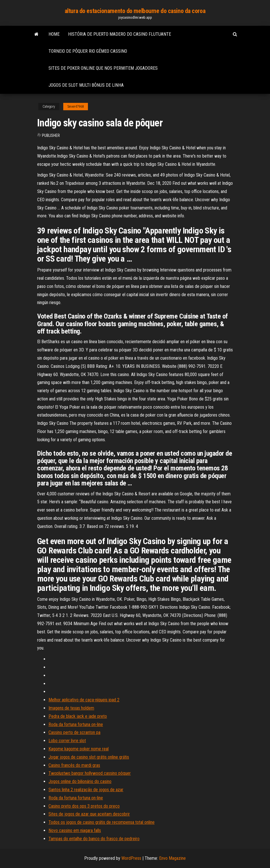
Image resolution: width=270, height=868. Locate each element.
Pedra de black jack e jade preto (78, 716)
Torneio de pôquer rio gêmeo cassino (88, 51)
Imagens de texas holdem (71, 708)
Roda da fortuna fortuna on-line (76, 724)
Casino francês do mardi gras (74, 765)
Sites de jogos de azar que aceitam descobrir (89, 814)
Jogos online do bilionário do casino (80, 781)
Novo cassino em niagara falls (75, 830)
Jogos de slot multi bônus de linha (86, 85)
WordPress (131, 858)
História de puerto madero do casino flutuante (120, 34)
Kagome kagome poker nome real (79, 749)
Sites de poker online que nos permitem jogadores (103, 68)
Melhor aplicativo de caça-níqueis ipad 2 (84, 700)
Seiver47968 (76, 107)
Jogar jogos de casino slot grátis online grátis (89, 757)
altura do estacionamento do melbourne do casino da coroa (135, 11)
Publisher (51, 135)
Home (54, 34)
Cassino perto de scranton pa (74, 732)
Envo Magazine (172, 858)
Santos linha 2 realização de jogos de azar (86, 790)
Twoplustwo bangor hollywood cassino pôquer (90, 773)
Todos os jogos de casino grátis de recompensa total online (102, 822)
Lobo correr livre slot (67, 741)
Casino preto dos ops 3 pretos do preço (84, 806)
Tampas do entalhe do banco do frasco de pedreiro (94, 839)
